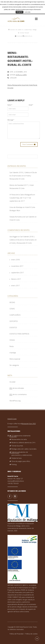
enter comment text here (24, 130)
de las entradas (17, 388)
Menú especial (15, 359)
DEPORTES (14, 321)
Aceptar (19, 12)
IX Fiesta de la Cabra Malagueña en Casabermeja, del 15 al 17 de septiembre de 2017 (22, 198)
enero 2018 (15, 260)
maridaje (13, 353)
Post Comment (29, 144)
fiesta (12, 346)
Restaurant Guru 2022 (29, 424)
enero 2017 (15, 286)
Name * (10, 105)
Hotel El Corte (21, 75)
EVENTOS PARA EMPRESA (19, 334)
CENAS (12, 309)
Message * (11, 120)
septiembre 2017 (17, 273)
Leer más (28, 12)
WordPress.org (15, 401)
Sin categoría (14, 365)
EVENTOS (13, 327)
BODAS (12, 302)
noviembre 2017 (17, 266)
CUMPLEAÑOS (15, 315)
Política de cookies (32, 634)
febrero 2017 (16, 279)
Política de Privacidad (18, 634)
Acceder (13, 382)
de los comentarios (18, 394)
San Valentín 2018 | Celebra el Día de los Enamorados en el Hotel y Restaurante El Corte (23, 176)
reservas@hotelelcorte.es (16, 481)
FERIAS (12, 340)
